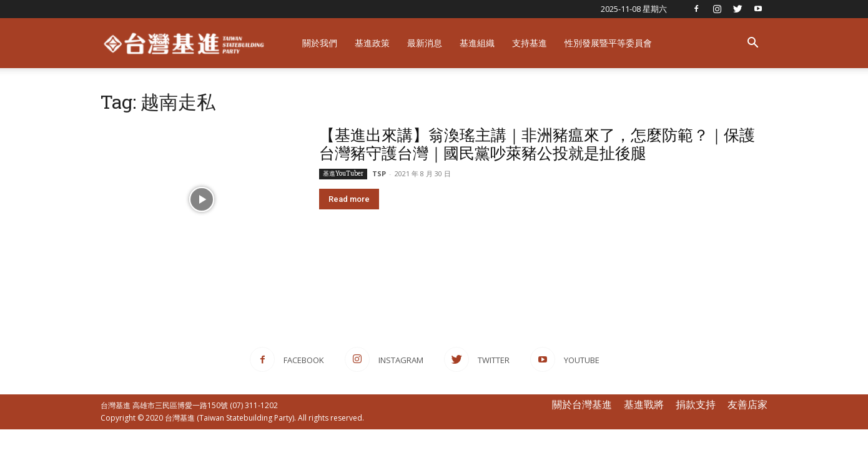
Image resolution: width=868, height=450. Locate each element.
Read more (349, 199)
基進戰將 (644, 404)
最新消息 (425, 43)
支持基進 (530, 43)
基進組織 (477, 43)
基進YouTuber (343, 173)
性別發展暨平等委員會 (608, 43)
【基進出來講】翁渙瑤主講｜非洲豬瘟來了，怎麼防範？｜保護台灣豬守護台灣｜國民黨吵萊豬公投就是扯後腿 (537, 144)
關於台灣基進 (582, 404)
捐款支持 (696, 404)
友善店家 (747, 404)
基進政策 (372, 43)
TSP (379, 173)
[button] (752, 44)
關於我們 (320, 43)
